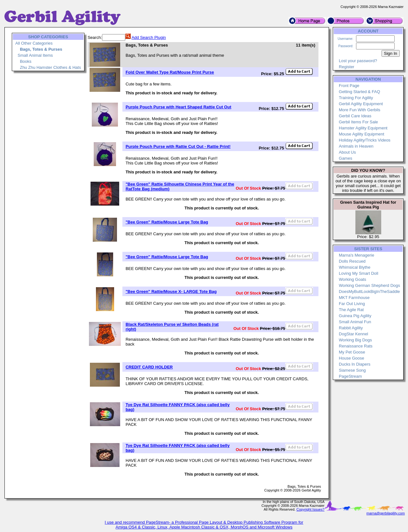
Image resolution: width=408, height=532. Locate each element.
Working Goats (353, 279)
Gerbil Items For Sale (358, 122)
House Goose (352, 358)
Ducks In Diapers (355, 364)
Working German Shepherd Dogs (369, 285)
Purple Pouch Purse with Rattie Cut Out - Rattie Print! (178, 146)
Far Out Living (352, 304)
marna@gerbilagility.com (386, 513)
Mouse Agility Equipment (361, 134)
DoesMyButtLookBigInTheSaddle (369, 292)
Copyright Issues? (310, 509)
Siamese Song (352, 370)
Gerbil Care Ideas (355, 116)
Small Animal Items (35, 55)
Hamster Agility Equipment (363, 128)
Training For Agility (356, 98)
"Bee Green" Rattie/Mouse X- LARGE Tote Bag (171, 292)
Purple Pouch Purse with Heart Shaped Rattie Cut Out (178, 107)
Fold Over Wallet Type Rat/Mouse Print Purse (170, 72)
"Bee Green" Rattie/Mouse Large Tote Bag (167, 222)
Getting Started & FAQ (359, 92)
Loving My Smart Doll (359, 273)
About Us (347, 152)
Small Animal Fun (355, 322)
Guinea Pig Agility (355, 316)
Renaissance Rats (356, 346)
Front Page (349, 86)
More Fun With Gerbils (360, 110)
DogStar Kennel (353, 334)
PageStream (350, 376)
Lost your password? (358, 61)
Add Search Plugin (149, 37)
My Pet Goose (352, 352)
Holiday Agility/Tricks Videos (365, 140)
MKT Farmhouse (354, 298)
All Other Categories (34, 43)
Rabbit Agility (351, 328)
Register (346, 67)
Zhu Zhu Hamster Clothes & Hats (50, 67)
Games (346, 158)
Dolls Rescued (352, 261)
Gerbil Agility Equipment (361, 104)
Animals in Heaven (356, 146)
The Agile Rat (351, 310)
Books (25, 61)
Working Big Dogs (355, 340)
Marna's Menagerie (357, 255)
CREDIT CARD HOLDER (149, 367)
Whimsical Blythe (355, 267)
